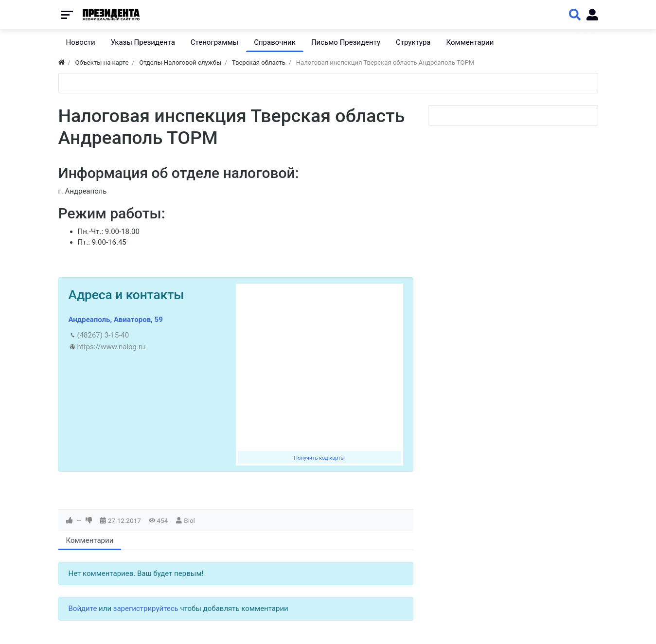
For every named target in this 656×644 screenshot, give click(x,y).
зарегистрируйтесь (146, 608)
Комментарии (90, 540)
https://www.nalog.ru (111, 347)
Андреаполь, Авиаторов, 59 (116, 320)
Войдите (83, 608)
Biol (189, 520)
